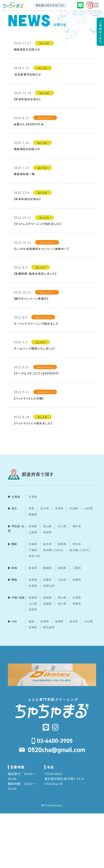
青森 (31, 508)
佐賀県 (45, 621)
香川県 (62, 603)
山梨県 (33, 532)
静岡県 (48, 568)
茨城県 (33, 544)
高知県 (33, 609)
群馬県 (62, 544)
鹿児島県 (49, 627)
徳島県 (48, 603)
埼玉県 (77, 544)
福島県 (33, 514)
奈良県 (33, 586)
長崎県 (59, 621)
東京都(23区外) (80, 550)
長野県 (48, 532)
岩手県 (45, 508)
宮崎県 (33, 627)
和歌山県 (49, 586)
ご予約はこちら (100, 32)
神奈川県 (34, 556)
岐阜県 (33, 568)
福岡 (31, 621)
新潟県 (33, 526)
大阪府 (62, 580)
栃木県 (48, 544)
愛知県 (62, 568)
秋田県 (74, 508)
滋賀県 (33, 580)
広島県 (77, 597)
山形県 (89, 508)
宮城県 (59, 508)
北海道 (33, 496)
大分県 (89, 621)
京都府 (48, 580)
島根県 (48, 597)
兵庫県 (77, 580)
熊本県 (74, 621)
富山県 (48, 526)
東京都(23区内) (53, 550)
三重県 (77, 568)
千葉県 (33, 550)
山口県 (33, 603)
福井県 (77, 526)
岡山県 (62, 597)
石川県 (62, 526)
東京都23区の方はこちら (50, 5)
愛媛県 (77, 603)
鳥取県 (33, 597)
